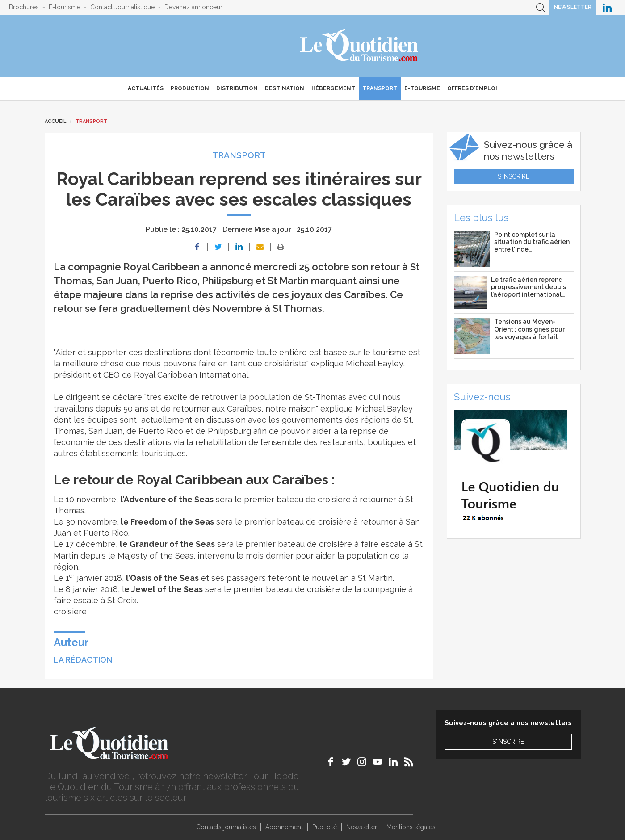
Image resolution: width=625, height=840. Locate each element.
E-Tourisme (422, 88)
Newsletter (573, 7)
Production (190, 88)
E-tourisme (65, 7)
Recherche (541, 7)
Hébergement (333, 88)
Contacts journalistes (226, 827)
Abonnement (284, 827)
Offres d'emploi (472, 88)
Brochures (24, 7)
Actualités (146, 88)
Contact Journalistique (122, 7)
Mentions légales (411, 827)
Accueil (55, 121)
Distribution (237, 88)
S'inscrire (514, 176)
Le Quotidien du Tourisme (359, 46)
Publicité (325, 827)
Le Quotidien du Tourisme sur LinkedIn (607, 7)
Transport (380, 88)
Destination (285, 88)
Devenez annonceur (193, 7)
